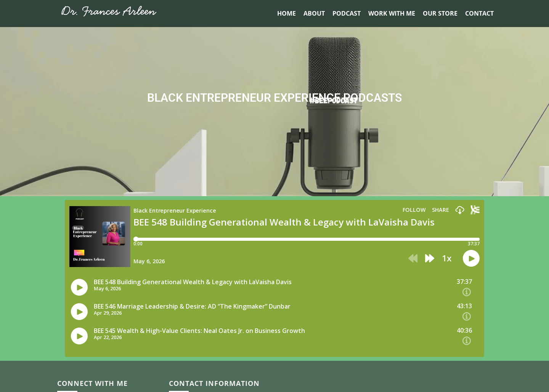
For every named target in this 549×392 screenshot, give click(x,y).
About (314, 13)
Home (287, 13)
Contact (479, 13)
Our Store (440, 13)
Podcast (347, 13)
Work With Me (392, 13)
